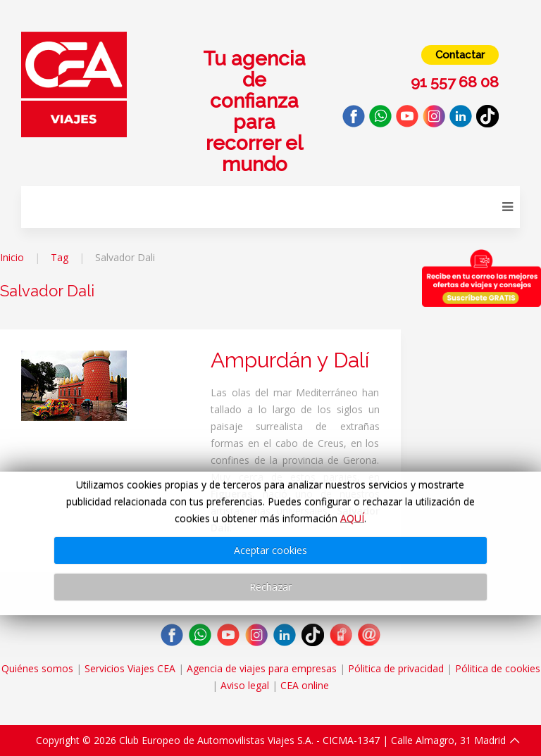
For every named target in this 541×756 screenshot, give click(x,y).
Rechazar (270, 587)
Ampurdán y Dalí (290, 360)
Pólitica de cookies (498, 668)
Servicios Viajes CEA (130, 668)
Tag (60, 257)
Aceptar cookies (270, 550)
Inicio (12, 257)
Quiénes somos (37, 668)
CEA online (305, 685)
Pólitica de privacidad (396, 668)
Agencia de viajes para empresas (262, 668)
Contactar (460, 55)
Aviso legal (245, 685)
